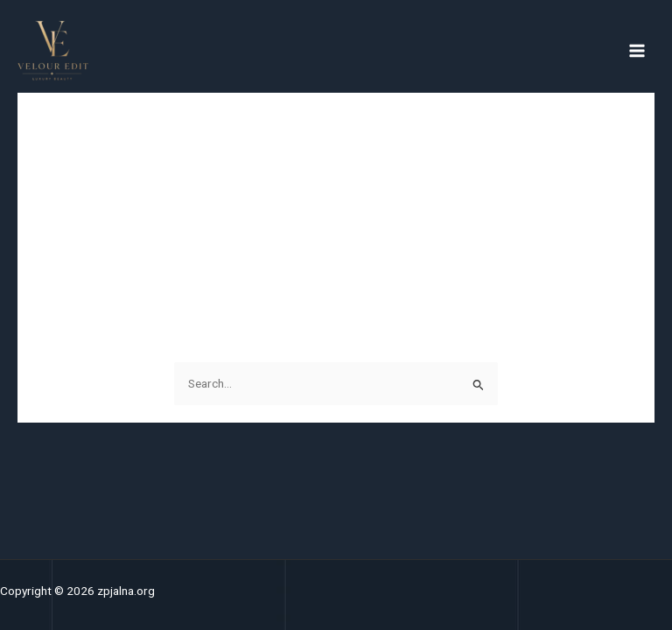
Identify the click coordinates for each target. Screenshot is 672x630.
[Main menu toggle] (637, 50)
